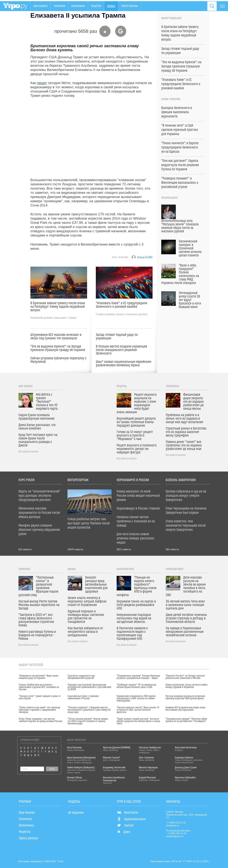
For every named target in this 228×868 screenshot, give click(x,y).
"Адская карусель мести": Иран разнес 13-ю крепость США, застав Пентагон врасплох (138, 710)
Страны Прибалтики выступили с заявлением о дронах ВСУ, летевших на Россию (39, 687)
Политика (59, 6)
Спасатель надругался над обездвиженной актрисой (81, 677)
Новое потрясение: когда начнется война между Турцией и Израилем (186, 686)
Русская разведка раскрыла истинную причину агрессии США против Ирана (185, 697)
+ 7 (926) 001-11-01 (176, 833)
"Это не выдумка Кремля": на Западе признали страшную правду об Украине (58, 348)
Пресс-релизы (130, 6)
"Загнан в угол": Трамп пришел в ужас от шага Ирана (40, 697)
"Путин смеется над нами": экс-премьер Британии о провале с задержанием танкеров (39, 710)
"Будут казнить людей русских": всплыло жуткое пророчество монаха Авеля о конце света (138, 721)
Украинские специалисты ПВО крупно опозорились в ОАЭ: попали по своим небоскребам (136, 699)
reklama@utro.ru (175, 836)
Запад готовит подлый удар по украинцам (117, 337)
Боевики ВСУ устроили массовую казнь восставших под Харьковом (185, 709)
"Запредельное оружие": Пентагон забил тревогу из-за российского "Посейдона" (186, 720)
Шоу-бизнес (41, 6)
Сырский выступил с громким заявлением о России (83, 697)
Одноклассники (131, 819)
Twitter (125, 826)
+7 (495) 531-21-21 (176, 823)
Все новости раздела (28, 451)
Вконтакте (127, 813)
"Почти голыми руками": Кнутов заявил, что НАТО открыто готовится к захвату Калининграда (88, 721)
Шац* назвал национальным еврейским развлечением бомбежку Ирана (124, 364)
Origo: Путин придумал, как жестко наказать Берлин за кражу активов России (40, 720)
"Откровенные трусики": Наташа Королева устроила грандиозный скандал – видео (138, 677)
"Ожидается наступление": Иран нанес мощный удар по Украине (39, 677)
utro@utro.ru (173, 826)
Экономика (78, 6)
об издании (76, 813)
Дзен (124, 832)
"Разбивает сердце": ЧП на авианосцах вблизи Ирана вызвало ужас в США (136, 686)
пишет (42, 83)
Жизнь (111, 6)
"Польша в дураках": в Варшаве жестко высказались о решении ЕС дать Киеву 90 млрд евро (89, 710)
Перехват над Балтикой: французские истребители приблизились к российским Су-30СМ (89, 687)
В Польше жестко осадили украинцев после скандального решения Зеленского (121, 350)
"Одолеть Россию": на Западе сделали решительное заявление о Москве (185, 677)
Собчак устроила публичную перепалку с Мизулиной (58, 360)
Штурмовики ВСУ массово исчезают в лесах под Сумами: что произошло (56, 337)
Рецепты (96, 6)
